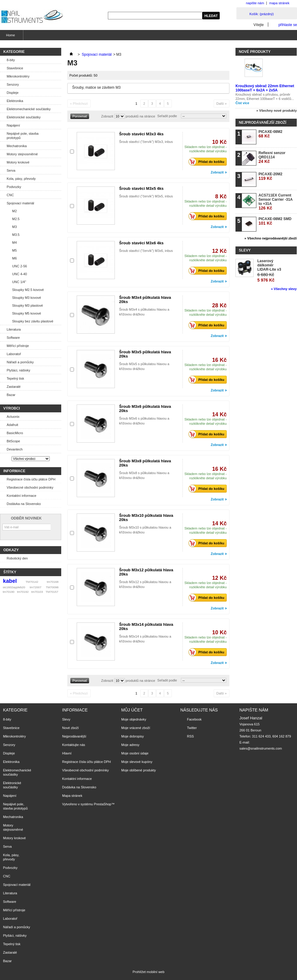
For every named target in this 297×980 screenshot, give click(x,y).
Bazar (11, 395)
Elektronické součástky (24, 117)
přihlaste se (288, 25)
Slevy (245, 250)
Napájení (13, 125)
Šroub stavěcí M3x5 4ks (141, 188)
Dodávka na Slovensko (24, 504)
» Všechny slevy (284, 289)
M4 (14, 243)
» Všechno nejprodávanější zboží (271, 238)
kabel (10, 581)
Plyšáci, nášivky (18, 370)
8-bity (11, 60)
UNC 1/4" (19, 282)
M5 (14, 250)
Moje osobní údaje (135, 753)
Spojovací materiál (20, 203)
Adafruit (12, 425)
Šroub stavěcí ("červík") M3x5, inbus (146, 196)
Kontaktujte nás (74, 745)
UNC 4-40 (20, 274)
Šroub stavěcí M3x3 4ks (141, 134)
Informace (14, 471)
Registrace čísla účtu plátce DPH (31, 479)
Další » (222, 104)
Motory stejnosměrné (22, 154)
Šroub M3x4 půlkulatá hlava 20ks (145, 300)
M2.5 (16, 219)
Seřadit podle (167, 116)
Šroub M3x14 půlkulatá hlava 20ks (146, 627)
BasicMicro (15, 433)
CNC (10, 195)
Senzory (13, 84)
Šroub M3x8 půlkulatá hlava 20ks (145, 463)
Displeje (13, 93)
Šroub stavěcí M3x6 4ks (141, 243)
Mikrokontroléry (18, 76)
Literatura (14, 329)
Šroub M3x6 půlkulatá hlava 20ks (145, 409)
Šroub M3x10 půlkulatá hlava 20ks (146, 518)
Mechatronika (17, 146)
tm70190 (8, 592)
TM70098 (52, 587)
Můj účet (132, 710)
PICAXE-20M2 (270, 176)
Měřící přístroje (18, 346)
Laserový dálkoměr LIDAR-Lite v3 (269, 265)
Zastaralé (14, 387)
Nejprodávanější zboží (262, 123)
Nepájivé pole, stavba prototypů (23, 136)
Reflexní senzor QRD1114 (272, 157)
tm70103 (37, 592)
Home (10, 37)
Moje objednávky (134, 719)
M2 (14, 211)
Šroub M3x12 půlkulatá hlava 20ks (146, 572)
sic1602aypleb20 (14, 587)
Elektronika (15, 101)
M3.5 (16, 235)
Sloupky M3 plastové (28, 305)
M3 (14, 227)
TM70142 (32, 582)
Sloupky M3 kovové (27, 298)
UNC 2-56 (20, 266)
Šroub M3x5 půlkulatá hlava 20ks (145, 354)
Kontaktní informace (22, 496)
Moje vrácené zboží (136, 728)
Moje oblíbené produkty (138, 770)
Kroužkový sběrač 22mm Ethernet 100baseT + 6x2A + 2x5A (265, 88)
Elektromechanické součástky (29, 109)
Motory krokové (18, 162)
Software (13, 338)
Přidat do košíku (208, 162)
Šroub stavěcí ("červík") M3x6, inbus (146, 251)
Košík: (262, 14)
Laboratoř (14, 354)
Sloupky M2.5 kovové (28, 290)
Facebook (194, 719)
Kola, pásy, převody (21, 179)
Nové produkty (255, 52)
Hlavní (67, 753)
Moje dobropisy (133, 736)
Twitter (192, 728)
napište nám (255, 3)
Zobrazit (107, 116)
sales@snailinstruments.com (261, 748)
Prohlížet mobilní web (148, 972)
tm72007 (35, 587)
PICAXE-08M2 (270, 134)
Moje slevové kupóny (137, 762)
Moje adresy (130, 745)
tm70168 (53, 582)
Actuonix (13, 417)
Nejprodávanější (74, 736)
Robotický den (17, 558)
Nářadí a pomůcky (20, 362)
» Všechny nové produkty (277, 111)
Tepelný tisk (15, 378)
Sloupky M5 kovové (27, 313)
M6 (14, 258)
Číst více (242, 103)
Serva (11, 170)
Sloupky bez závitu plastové (33, 321)
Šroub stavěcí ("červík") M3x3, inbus (146, 142)
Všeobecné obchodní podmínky (30, 487)
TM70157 (52, 592)
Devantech (15, 449)
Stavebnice (15, 68)
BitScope (13, 441)
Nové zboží (70, 728)
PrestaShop (103, 804)
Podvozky (14, 187)
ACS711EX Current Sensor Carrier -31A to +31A (275, 202)
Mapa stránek (72, 796)
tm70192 (23, 592)
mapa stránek (279, 3)
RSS (190, 736)
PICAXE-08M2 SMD (275, 221)
